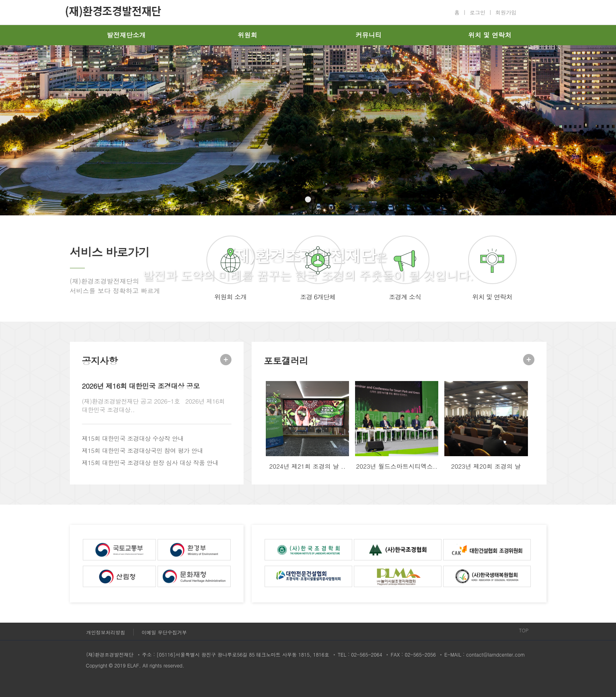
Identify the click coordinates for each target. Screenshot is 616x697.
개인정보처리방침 (106, 632)
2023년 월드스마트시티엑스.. (396, 466)
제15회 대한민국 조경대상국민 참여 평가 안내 (143, 450)
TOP (524, 630)
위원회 (248, 35)
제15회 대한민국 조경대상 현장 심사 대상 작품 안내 (150, 462)
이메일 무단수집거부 (164, 632)
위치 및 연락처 (490, 35)
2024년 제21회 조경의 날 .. (308, 466)
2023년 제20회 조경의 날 (486, 466)
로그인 (478, 12)
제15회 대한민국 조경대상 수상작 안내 (133, 438)
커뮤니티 (369, 35)
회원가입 (506, 12)
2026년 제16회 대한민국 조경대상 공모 (141, 386)
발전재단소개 (126, 35)
